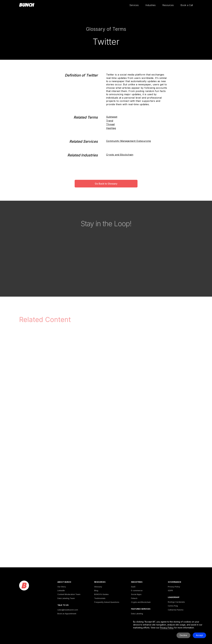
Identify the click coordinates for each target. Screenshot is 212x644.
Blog (96, 591)
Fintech (134, 598)
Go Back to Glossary (106, 184)
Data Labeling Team (66, 598)
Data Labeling (137, 614)
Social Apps (136, 594)
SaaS (133, 587)
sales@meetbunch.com (68, 610)
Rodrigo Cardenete (176, 602)
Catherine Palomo (176, 610)
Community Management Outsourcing (129, 141)
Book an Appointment (67, 614)
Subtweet (112, 117)
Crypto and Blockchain (120, 155)
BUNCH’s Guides (101, 594)
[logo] (24, 586)
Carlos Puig (173, 606)
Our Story (62, 587)
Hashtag (111, 128)
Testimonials (100, 598)
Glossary (98, 587)
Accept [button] (199, 635)
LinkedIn (61, 591)
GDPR (170, 591)
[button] (134, 5)
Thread (110, 124)
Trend (110, 121)
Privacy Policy (174, 587)
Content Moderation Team (69, 594)
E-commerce (137, 591)
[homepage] (27, 5)
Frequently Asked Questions (107, 602)
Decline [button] (183, 635)
